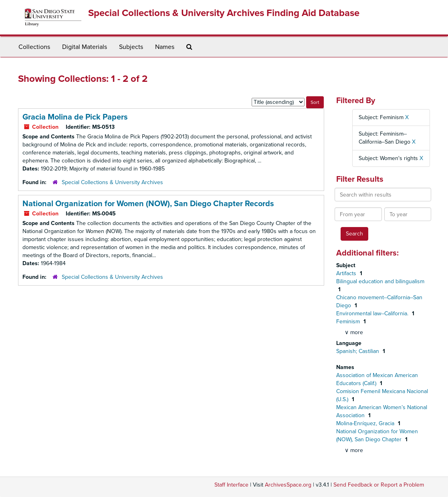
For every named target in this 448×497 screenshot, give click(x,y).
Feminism (349, 322)
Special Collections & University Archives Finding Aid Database (224, 13)
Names (165, 47)
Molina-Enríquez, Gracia (366, 423)
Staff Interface (231, 485)
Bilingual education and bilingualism (380, 281)
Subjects (131, 47)
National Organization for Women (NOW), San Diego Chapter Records (148, 204)
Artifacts (347, 273)
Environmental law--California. (373, 313)
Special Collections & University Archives (112, 182)
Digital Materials (85, 47)
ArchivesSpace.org (288, 485)
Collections (34, 47)
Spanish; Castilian (358, 351)
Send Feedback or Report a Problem (379, 485)
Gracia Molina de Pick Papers (75, 117)
